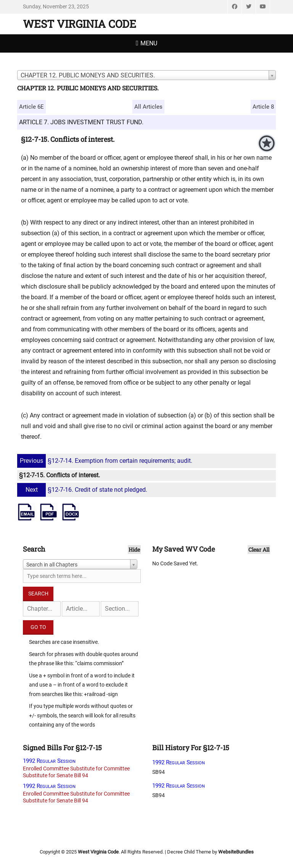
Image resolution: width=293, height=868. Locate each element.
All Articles (148, 107)
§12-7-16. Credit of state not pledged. (83, 490)
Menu (149, 43)
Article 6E (31, 107)
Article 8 (263, 107)
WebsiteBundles (236, 852)
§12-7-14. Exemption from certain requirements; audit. (106, 461)
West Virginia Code (80, 24)
